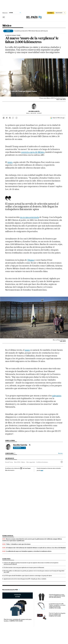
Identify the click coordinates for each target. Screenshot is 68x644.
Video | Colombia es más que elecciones (18, 544)
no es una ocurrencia (29, 217)
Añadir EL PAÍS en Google (59, 118)
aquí (42, 470)
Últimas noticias (8, 536)
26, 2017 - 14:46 (36, 113)
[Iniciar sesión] (60, 13)
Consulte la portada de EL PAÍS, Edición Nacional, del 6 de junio (31, 31)
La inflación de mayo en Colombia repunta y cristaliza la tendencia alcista (29, 551)
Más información (10, 470)
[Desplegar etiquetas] (62, 462)
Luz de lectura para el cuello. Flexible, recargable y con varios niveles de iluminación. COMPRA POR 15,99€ (57, 606)
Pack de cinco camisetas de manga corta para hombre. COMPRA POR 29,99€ (18, 620)
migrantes (57, 396)
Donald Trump (9, 462)
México (7, 26)
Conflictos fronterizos (42, 462)
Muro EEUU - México (20, 462)
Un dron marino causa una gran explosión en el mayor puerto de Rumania (24, 567)
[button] (34, 78)
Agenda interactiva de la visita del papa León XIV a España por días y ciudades (25, 579)
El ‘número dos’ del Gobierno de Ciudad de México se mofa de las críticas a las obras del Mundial (36, 548)
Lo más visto (6, 559)
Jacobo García (34, 111)
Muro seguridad (31, 462)
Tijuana (31, 260)
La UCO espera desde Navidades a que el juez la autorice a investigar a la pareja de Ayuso (28, 576)
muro (10, 162)
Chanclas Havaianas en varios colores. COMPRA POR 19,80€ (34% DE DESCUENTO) (57, 596)
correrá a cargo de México (33, 152)
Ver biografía (19, 448)
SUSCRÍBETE (51, 13)
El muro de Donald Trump (13, 35)
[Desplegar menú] (4, 17)
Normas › (61, 453)
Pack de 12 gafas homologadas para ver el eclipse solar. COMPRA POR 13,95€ (57, 615)
